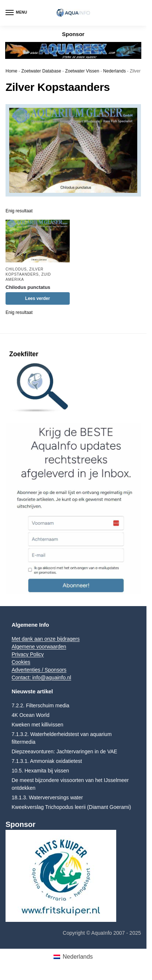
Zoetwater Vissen (82, 71)
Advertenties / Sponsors (39, 670)
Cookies (21, 662)
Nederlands (115, 71)
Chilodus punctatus (28, 287)
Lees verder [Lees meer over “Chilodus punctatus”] (37, 298)
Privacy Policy (27, 654)
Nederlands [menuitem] (78, 957)
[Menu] (17, 13)
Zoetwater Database (41, 71)
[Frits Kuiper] (73, 876)
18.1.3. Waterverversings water (47, 797)
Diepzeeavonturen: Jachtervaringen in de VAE (64, 751)
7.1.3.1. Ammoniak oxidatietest (47, 761)
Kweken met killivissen (37, 725)
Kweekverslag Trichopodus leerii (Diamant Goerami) (71, 807)
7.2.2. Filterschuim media (40, 705)
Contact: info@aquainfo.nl (41, 677)
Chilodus (16, 269)
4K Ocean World (30, 715)
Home (11, 71)
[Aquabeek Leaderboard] (73, 50)
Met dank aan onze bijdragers (45, 639)
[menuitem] (73, 957)
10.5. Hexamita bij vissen (40, 771)
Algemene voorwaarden (39, 647)
